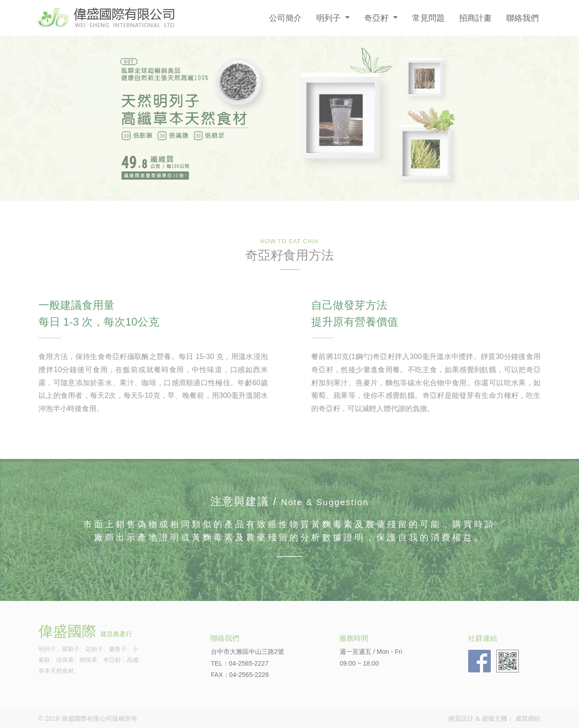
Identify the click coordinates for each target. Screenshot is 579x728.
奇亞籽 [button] (377, 18)
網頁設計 (461, 719)
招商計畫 (475, 18)
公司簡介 (285, 18)
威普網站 (528, 719)
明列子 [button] (330, 18)
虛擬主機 (494, 719)
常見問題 (428, 18)
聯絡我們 (522, 18)
